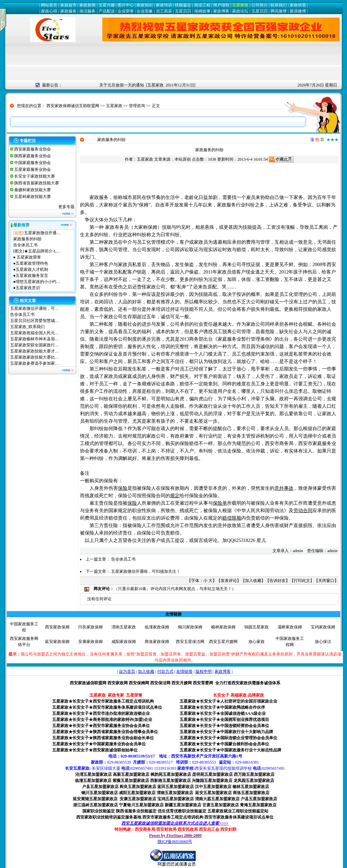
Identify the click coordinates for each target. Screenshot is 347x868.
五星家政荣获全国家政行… (35, 345)
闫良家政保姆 (90, 627)
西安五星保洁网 (190, 642)
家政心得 (49, 11)
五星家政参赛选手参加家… (35, 363)
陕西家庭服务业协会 (33, 156)
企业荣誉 (126, 11)
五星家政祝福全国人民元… (35, 333)
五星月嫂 (107, 5)
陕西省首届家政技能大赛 (37, 183)
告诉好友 (278, 581)
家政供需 (298, 5)
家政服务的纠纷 (27, 239)
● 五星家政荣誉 (27, 257)
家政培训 (164, 5)
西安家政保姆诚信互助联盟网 (73, 106)
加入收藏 (253, 581)
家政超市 (68, 5)
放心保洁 (323, 642)
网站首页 (49, 5)
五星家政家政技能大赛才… (35, 351)
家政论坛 (240, 11)
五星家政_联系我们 (27, 327)
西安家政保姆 (57, 627)
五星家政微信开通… (42, 233)
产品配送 (107, 11)
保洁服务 (87, 11)
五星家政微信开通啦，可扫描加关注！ (146, 571)
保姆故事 (202, 11)
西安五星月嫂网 (223, 642)
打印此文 (302, 581)
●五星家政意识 (27, 288)
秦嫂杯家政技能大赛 (33, 190)
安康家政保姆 (90, 642)
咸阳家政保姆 (124, 642)
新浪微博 (298, 11)
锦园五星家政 (257, 627)
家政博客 (221, 11)
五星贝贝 (183, 11)
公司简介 (260, 5)
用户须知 (221, 5)
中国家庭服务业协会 (33, 163)
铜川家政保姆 (190, 627)
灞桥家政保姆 (290, 627)
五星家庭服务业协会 (33, 169)
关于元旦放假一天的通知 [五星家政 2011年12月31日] (150, 85)
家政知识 (145, 5)
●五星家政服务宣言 (31, 276)
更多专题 (66, 207)
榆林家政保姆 (223, 627)
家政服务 (68, 11)
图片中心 (126, 5)
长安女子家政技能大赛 (35, 176)
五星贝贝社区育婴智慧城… (35, 321)
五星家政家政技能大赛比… (35, 357)
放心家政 (257, 642)
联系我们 (279, 5)
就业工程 (202, 5)
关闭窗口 (326, 581)
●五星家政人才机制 (31, 269)
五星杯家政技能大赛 (33, 197)
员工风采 (164, 11)
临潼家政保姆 (157, 627)
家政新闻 (87, 5)
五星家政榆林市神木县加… (35, 339)
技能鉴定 (183, 5)
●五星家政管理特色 (31, 263)
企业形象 (145, 11)
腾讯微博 (279, 11)
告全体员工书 (25, 245)
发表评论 (229, 581)
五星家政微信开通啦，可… (35, 308)
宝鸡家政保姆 (323, 627)
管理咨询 (137, 106)
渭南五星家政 (124, 627)
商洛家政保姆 (157, 642)
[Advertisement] (173, 64)
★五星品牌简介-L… (42, 251)
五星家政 (240, 5)
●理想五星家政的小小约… (37, 282)
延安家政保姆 (57, 642)
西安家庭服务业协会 (33, 149)
